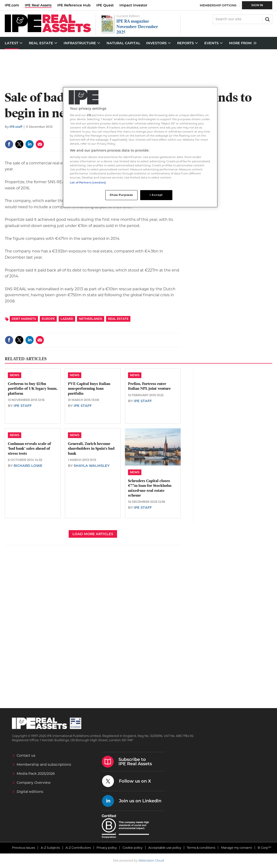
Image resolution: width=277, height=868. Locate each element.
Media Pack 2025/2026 (36, 774)
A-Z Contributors (78, 848)
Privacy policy (107, 848)
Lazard (67, 319)
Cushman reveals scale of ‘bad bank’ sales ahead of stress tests (29, 449)
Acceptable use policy (165, 848)
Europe (48, 319)
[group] (242, 43)
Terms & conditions (201, 848)
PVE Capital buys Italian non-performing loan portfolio (89, 389)
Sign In (257, 5)
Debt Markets (24, 319)
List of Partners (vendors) (88, 182)
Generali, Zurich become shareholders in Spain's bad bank (91, 449)
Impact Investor (133, 5)
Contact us (26, 755)
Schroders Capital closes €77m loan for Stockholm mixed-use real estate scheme (150, 488)
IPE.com (12, 5)
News (15, 375)
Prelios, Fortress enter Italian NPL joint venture (149, 386)
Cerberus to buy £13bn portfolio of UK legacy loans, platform (33, 389)
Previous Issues (23, 848)
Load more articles (93, 534)
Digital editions (30, 792)
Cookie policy (133, 848)
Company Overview (34, 783)
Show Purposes (121, 195)
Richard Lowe (28, 466)
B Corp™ (264, 848)
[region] (140, 147)
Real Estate (118, 319)
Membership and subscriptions (44, 764)
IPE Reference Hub (74, 5)
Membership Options (218, 5)
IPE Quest (105, 5)
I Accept (156, 195)
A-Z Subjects (50, 848)
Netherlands (91, 319)
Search (267, 19)
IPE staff (16, 127)
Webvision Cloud (151, 861)
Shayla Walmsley (92, 466)
